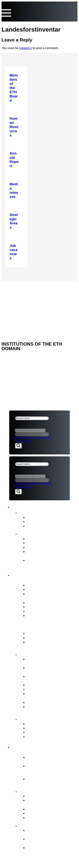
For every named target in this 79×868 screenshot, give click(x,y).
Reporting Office (40, 728)
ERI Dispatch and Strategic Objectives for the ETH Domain (52, 644)
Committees (36, 607)
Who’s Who (36, 602)
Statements (36, 521)
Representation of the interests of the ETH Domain (51, 696)
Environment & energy (44, 817)
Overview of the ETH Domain (47, 752)
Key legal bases (39, 638)
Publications (31, 534)
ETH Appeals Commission (48, 724)
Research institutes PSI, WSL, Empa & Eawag (51, 781)
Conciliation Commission (46, 732)
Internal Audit (37, 611)
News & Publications (36, 507)
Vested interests (39, 589)
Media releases (39, 517)
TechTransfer (24, 441)
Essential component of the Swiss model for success (48, 759)
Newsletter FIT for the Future (50, 526)
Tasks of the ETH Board (42, 654)
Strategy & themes (37, 791)
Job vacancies (38, 615)
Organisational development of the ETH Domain (51, 832)
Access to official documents (49, 737)
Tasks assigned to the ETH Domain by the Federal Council (51, 802)
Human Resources (42, 689)
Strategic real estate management (43, 678)
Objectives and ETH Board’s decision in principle (49, 841)
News (24, 512)
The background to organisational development (49, 850)
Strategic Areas (39, 796)
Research (32, 438)
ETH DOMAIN (19, 295)
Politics (20, 438)
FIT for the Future (36, 825)
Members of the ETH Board (49, 585)
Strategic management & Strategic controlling (46, 661)
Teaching (46, 438)
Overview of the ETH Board (46, 580)
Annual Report (38, 538)
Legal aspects (22, 300)
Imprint (16, 305)
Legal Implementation (44, 702)
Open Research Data (44, 813)
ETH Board (18, 285)
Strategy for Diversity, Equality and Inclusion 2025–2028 (51, 562)
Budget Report (38, 543)
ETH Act (33, 633)
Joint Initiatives (38, 809)
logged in (26, 48)
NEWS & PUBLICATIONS (27, 291)
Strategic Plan (38, 547)
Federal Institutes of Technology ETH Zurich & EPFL (47, 770)
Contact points (33, 719)
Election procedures (43, 685)
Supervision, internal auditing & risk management (52, 709)
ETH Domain (26, 747)
